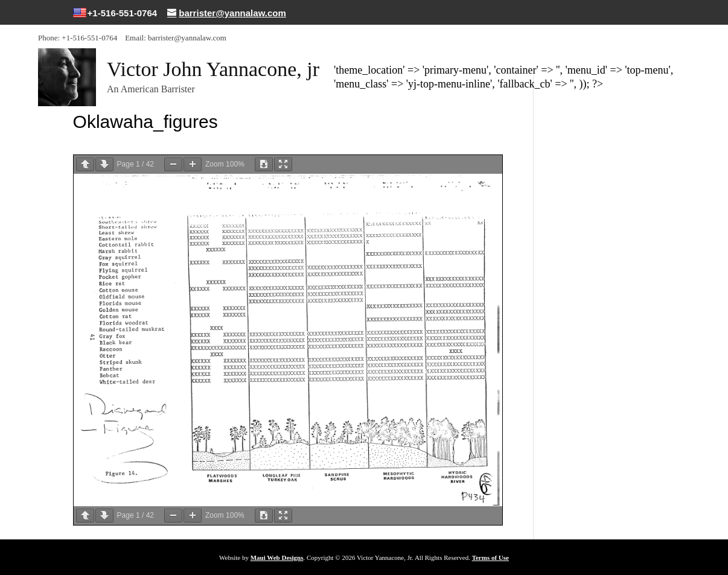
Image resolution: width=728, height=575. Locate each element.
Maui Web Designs (277, 558)
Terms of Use (490, 558)
